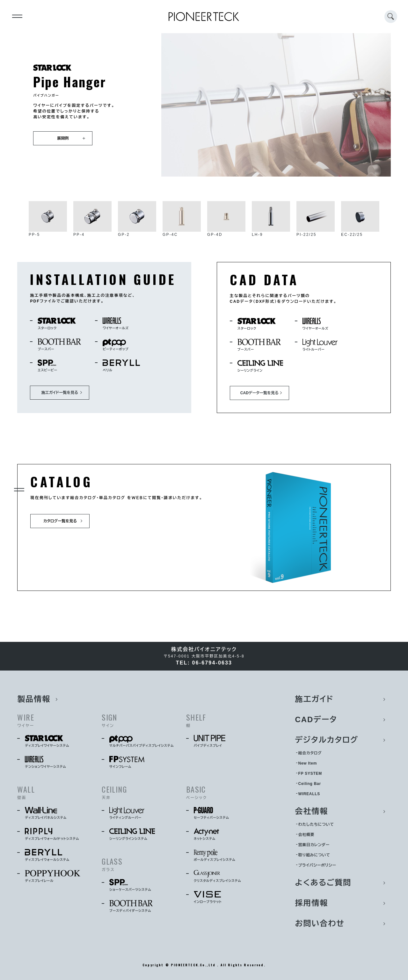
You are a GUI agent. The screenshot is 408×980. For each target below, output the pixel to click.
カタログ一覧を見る (60, 521)
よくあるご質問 (323, 883)
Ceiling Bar (310, 784)
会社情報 (312, 811)
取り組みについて (314, 855)
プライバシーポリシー (317, 865)
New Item (308, 763)
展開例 (63, 138)
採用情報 (312, 903)
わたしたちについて (316, 824)
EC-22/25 (360, 219)
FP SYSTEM (310, 773)
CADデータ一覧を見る (259, 393)
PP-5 (48, 219)
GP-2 (137, 219)
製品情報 (34, 699)
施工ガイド (314, 699)
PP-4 (92, 219)
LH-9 (271, 219)
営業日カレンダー (314, 845)
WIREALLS (309, 794)
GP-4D (226, 219)
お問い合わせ (320, 923)
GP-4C (182, 219)
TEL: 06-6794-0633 (204, 663)
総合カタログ (310, 753)
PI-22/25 (316, 219)
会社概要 (306, 835)
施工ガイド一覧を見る (60, 393)
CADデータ (316, 719)
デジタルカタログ (327, 740)
